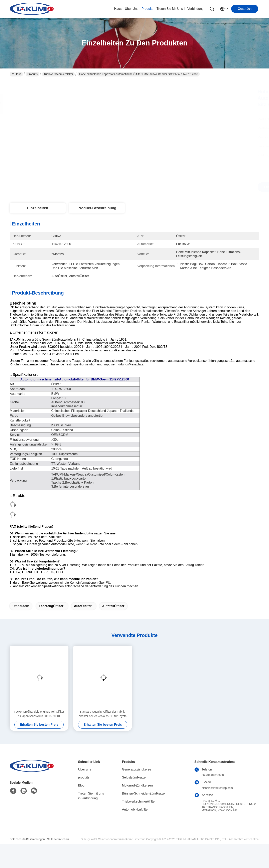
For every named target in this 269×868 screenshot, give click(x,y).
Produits (33, 74)
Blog (81, 785)
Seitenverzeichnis (58, 839)
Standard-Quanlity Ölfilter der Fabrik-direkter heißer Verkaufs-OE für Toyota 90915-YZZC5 (103, 714)
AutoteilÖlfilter (113, 606)
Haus (118, 9)
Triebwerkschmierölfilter (58, 74)
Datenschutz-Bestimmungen (27, 839)
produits (147, 9)
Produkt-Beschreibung (97, 208)
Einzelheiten (38, 208)
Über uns (132, 9)
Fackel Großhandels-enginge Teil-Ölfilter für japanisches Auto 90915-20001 (39, 714)
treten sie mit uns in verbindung (180, 9)
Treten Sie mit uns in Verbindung (91, 796)
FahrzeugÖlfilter (51, 606)
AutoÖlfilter (83, 606)
